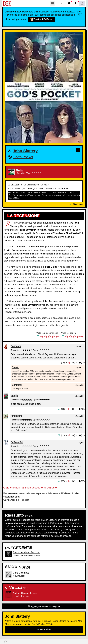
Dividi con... (76, 204)
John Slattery (25, 151)
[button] (62, 3)
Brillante (15, 185)
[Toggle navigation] (53, 3)
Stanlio (19, 170)
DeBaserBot (17, 442)
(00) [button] (82, 409)
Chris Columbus (21, 572)
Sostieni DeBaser (42, 19)
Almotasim (16, 416)
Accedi (14, 499)
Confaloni (16, 346)
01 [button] (63, 362)
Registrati (25, 499)
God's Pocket (23, 157)
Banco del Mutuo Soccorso (27, 552)
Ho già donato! (79, 13)
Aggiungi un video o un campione (44, 606)
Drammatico (31, 185)
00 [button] (73, 362)
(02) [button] (82, 363)
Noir (45, 185)
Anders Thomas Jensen (25, 593)
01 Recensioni (44, 629)
